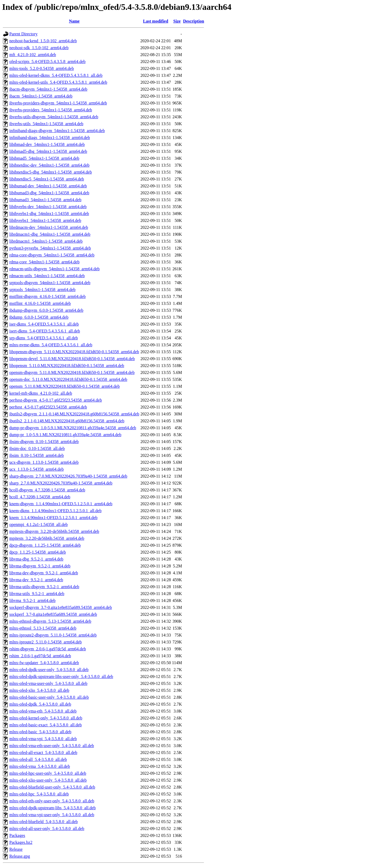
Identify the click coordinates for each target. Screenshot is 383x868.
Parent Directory (23, 34)
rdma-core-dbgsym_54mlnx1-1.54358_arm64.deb (52, 255)
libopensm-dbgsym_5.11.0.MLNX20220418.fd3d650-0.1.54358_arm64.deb (74, 352)
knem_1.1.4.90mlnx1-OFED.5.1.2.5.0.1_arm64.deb (53, 518)
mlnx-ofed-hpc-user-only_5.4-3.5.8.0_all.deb (48, 773)
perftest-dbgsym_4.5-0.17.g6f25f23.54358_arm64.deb (56, 400)
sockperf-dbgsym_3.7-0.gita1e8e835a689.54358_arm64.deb (61, 607)
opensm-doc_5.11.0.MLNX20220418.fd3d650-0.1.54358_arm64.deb (68, 379)
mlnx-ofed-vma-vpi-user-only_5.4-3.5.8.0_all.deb (52, 815)
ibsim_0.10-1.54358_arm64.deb (37, 455)
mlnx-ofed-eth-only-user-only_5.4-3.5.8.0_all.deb (52, 801)
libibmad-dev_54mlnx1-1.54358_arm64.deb (47, 144)
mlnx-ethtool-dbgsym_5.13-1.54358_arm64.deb (50, 621)
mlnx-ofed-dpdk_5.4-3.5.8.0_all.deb (40, 704)
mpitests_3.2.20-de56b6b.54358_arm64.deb (47, 538)
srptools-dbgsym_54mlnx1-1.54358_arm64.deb (50, 283)
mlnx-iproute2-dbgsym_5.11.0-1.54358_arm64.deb (53, 635)
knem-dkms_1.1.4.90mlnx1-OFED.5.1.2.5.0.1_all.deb (55, 511)
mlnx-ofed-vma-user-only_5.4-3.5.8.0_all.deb (48, 683)
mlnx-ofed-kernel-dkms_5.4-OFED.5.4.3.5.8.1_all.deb (56, 75)
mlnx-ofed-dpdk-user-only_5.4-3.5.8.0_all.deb (49, 670)
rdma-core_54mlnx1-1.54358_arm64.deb (44, 262)
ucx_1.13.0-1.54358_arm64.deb (36, 469)
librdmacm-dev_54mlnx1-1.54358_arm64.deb (49, 227)
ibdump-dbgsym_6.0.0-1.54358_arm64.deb (46, 310)
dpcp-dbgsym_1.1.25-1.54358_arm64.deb (45, 545)
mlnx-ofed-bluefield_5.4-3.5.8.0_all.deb (43, 822)
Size (177, 21)
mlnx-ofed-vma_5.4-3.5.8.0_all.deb (40, 766)
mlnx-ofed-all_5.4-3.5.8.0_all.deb (38, 759)
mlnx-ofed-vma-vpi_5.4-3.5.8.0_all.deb (43, 739)
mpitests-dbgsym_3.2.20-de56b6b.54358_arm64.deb (54, 531)
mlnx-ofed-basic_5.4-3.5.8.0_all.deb (40, 732)
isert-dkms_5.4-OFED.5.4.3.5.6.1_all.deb (45, 331)
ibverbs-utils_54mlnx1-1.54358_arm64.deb (46, 124)
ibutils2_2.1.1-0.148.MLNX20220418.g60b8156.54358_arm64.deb (67, 421)
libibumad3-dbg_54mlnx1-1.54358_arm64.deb (49, 193)
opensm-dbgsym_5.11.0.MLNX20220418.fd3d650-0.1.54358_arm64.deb (72, 372)
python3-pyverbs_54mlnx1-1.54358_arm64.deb (50, 248)
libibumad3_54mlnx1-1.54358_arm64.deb (45, 200)
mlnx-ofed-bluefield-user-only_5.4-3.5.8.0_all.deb (52, 787)
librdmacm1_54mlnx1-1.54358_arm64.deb (46, 241)
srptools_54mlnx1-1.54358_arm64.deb (42, 290)
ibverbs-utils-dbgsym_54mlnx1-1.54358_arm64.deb (54, 117)
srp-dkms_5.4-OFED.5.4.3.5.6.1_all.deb (44, 338)
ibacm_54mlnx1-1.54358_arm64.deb (41, 96)
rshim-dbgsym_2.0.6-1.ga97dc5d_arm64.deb (48, 649)
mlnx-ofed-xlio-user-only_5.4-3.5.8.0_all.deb (48, 780)
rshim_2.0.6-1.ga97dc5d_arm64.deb (40, 656)
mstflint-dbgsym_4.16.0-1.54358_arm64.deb (47, 296)
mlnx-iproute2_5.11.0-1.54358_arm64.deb (45, 642)
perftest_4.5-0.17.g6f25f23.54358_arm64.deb (48, 407)
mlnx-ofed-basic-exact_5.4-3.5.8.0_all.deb (45, 725)
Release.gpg (20, 856)
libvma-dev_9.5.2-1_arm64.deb (36, 580)
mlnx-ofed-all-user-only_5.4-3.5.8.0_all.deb (47, 829)
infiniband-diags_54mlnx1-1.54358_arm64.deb (50, 138)
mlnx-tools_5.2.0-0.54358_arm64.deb (42, 68)
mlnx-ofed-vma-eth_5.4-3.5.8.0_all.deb (43, 711)
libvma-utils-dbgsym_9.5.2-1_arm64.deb (44, 587)
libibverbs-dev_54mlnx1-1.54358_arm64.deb (48, 207)
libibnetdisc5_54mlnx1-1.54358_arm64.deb (47, 179)
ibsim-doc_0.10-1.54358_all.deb (37, 448)
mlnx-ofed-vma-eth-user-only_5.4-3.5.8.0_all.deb (52, 746)
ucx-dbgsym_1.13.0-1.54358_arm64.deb (44, 462)
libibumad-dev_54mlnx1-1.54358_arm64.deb (48, 186)
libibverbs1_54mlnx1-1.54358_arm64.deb (45, 220)
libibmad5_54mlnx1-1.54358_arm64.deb (44, 158)
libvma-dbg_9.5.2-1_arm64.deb (36, 559)
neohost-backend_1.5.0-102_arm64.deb (43, 41)
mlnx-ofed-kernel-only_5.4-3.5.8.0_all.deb (46, 718)
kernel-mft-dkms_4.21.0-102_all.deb (41, 393)
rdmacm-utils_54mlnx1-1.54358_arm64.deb (47, 276)
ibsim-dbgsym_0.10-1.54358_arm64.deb (44, 442)
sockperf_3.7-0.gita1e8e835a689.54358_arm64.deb (53, 614)
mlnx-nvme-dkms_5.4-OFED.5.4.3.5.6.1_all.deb (51, 345)
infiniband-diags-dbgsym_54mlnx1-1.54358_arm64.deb (57, 131)
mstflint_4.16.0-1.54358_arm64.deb (40, 303)
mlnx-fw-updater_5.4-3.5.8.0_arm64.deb (44, 663)
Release (16, 849)
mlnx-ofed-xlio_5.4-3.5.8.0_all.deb (39, 690)
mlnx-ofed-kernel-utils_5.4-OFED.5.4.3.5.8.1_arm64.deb (58, 82)
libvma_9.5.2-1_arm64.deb (32, 601)
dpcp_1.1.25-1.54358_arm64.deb (38, 552)
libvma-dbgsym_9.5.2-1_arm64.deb (40, 566)
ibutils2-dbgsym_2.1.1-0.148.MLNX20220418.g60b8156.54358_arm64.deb (74, 414)
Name (74, 21)
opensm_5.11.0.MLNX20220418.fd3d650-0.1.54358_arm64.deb (64, 386)
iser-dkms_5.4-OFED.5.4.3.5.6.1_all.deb (44, 324)
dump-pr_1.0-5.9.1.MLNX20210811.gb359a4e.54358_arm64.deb (65, 435)
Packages (17, 835)
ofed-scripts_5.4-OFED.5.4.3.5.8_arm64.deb (47, 62)
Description (193, 21)
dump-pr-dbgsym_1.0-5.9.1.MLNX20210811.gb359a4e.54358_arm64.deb (73, 428)
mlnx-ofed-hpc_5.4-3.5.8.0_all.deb (39, 794)
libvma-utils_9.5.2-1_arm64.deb (37, 594)
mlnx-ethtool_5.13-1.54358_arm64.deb (43, 628)
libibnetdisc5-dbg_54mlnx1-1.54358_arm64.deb (51, 172)
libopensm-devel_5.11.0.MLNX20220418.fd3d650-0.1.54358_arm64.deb (72, 359)
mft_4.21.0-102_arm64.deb (33, 55)
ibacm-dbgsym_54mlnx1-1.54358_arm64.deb (48, 89)
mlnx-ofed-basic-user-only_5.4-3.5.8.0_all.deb (49, 697)
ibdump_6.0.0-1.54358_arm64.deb (39, 317)
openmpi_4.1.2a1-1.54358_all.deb (39, 524)
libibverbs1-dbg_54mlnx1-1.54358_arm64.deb (49, 214)
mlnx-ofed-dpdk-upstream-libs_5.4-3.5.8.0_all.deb (53, 808)
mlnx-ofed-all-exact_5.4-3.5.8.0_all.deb (43, 753)
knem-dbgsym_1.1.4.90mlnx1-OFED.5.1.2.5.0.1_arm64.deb (61, 504)
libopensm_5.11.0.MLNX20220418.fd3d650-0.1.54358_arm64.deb (67, 366)
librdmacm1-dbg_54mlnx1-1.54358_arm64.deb (50, 234)
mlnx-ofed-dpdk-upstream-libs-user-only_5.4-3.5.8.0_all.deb (61, 677)
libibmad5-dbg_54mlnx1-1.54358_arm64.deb (48, 151)
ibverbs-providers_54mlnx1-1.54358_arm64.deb (51, 110)
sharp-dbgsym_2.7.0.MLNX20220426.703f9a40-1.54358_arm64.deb (68, 476)
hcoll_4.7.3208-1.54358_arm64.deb (40, 497)
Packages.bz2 (21, 842)
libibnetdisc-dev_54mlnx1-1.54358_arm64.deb (49, 165)
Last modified (156, 21)
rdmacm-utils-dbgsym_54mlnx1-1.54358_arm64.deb (55, 269)
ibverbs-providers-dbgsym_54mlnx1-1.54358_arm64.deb (58, 103)
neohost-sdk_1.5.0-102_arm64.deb (39, 48)
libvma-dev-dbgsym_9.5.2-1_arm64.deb (44, 573)
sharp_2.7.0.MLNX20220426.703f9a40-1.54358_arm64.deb (61, 483)
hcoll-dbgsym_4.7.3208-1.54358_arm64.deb (47, 490)
